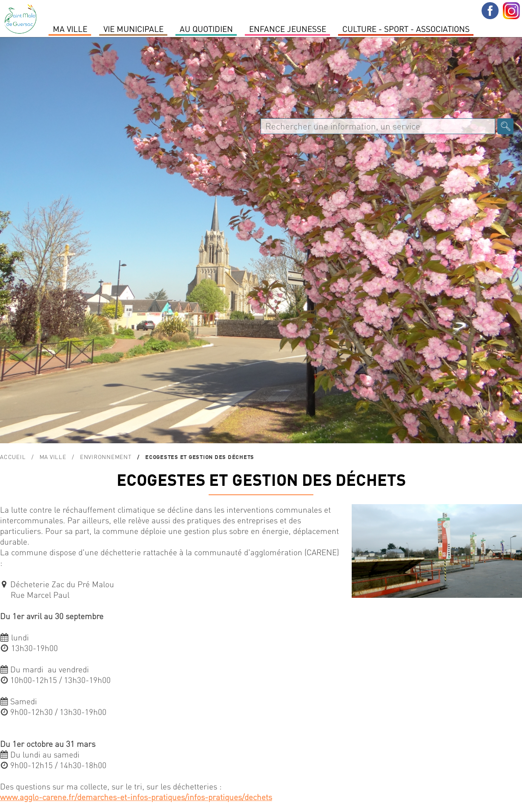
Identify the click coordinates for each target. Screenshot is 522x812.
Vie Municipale (133, 29)
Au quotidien (206, 29)
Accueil (13, 457)
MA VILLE (70, 29)
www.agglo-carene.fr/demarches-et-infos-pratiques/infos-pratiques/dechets (136, 797)
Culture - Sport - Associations (406, 29)
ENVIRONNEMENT (106, 457)
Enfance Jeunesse (288, 29)
